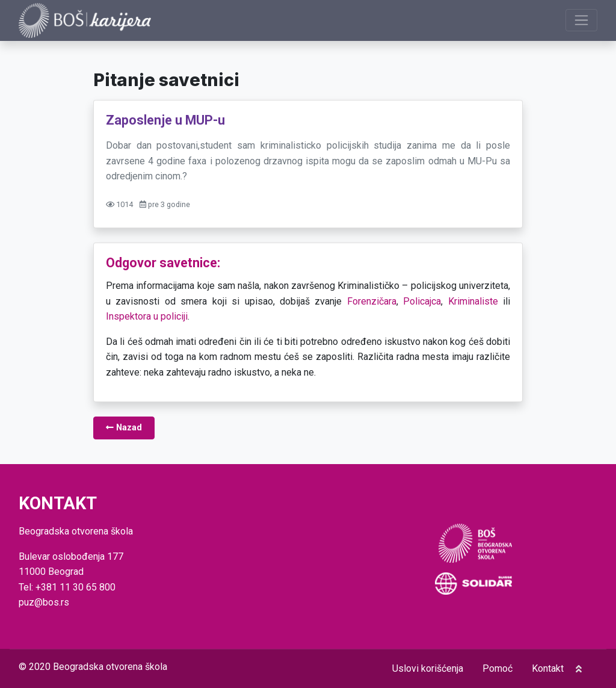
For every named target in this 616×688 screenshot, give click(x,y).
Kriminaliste (473, 301)
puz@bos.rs (44, 602)
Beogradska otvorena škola (110, 667)
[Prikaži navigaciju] (581, 20)
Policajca (422, 301)
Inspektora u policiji (147, 316)
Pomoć (497, 668)
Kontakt (548, 668)
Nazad (124, 428)
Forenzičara (372, 301)
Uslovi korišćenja (428, 668)
